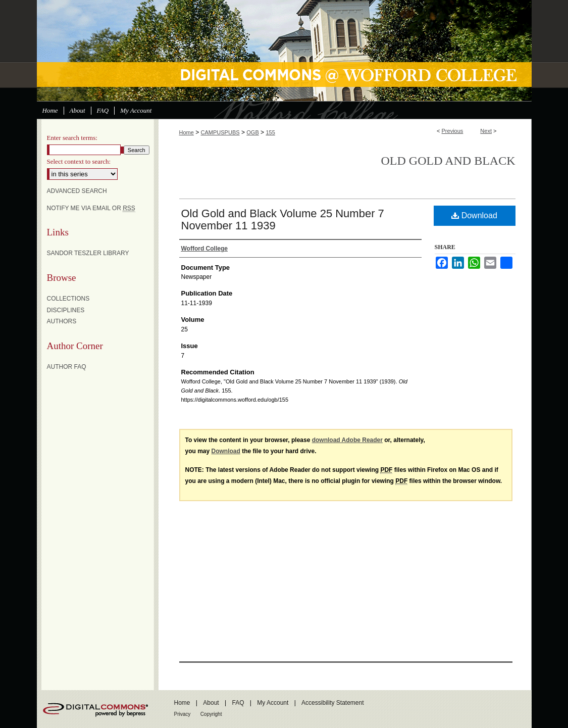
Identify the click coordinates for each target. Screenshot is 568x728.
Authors (62, 321)
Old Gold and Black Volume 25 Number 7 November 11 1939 (283, 220)
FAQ (238, 703)
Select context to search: (79, 161)
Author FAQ (67, 367)
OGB (252, 132)
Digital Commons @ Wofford (284, 51)
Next (486, 131)
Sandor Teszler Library (88, 253)
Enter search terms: (72, 138)
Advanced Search (77, 191)
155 (270, 132)
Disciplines (66, 310)
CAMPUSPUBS (220, 132)
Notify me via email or (91, 208)
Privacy (183, 714)
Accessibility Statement (332, 703)
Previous (453, 131)
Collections (68, 299)
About (211, 703)
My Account (273, 703)
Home (187, 132)
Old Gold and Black (448, 161)
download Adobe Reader (347, 440)
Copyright (211, 714)
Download (474, 215)
